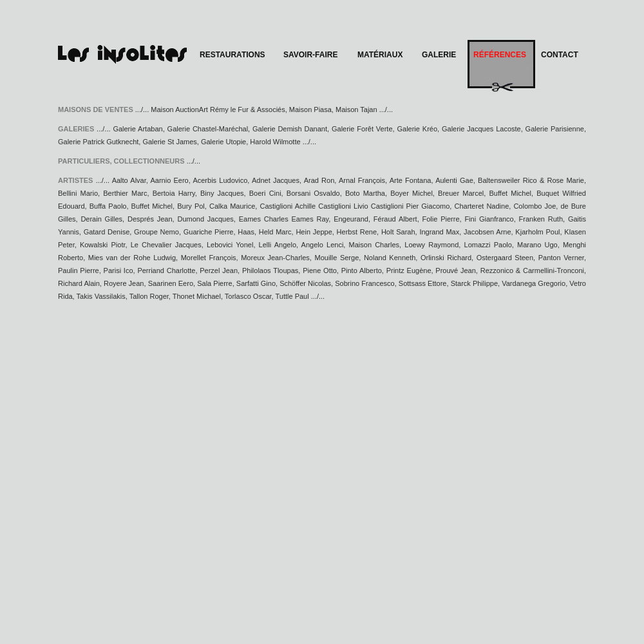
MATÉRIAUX (380, 55)
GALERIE (439, 55)
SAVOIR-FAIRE (310, 55)
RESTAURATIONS (232, 55)
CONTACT (560, 55)
